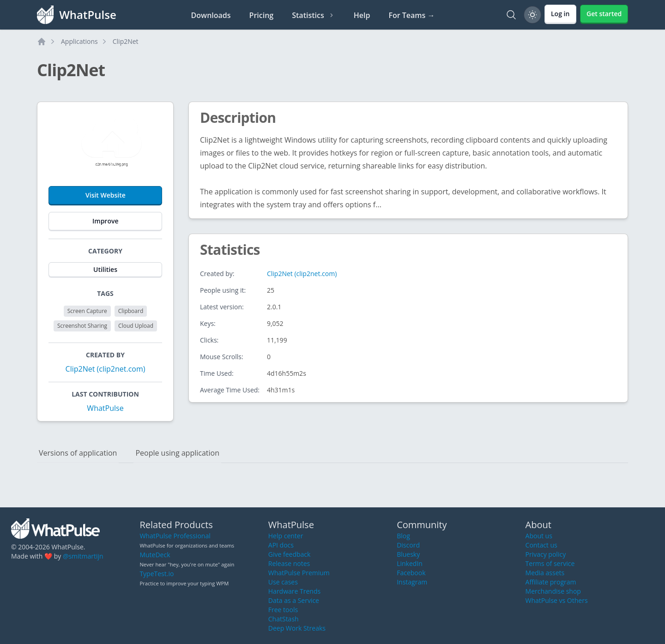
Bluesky (408, 554)
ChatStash (284, 619)
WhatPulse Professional (175, 536)
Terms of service (550, 563)
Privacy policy (546, 554)
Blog (403, 536)
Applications (79, 41)
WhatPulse (105, 408)
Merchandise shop (553, 591)
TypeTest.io (157, 574)
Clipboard (131, 311)
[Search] (511, 15)
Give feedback (290, 554)
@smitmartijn (83, 556)
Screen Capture (87, 311)
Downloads (211, 15)
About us (539, 536)
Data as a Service (294, 600)
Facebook (411, 573)
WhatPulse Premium (299, 573)
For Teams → (411, 15)
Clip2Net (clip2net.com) (106, 369)
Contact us (541, 545)
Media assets (545, 573)
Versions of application (78, 453)
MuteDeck (155, 555)
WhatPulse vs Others (557, 600)
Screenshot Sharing (82, 326)
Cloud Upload (136, 326)
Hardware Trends (294, 591)
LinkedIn (410, 563)
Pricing (262, 15)
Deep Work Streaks (297, 628)
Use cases (283, 582)
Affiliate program (551, 582)
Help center (286, 536)
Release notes (289, 563)
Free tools (283, 610)
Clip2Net (126, 41)
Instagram (412, 582)
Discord (408, 545)
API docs (281, 545)
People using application (177, 453)
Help (362, 15)
